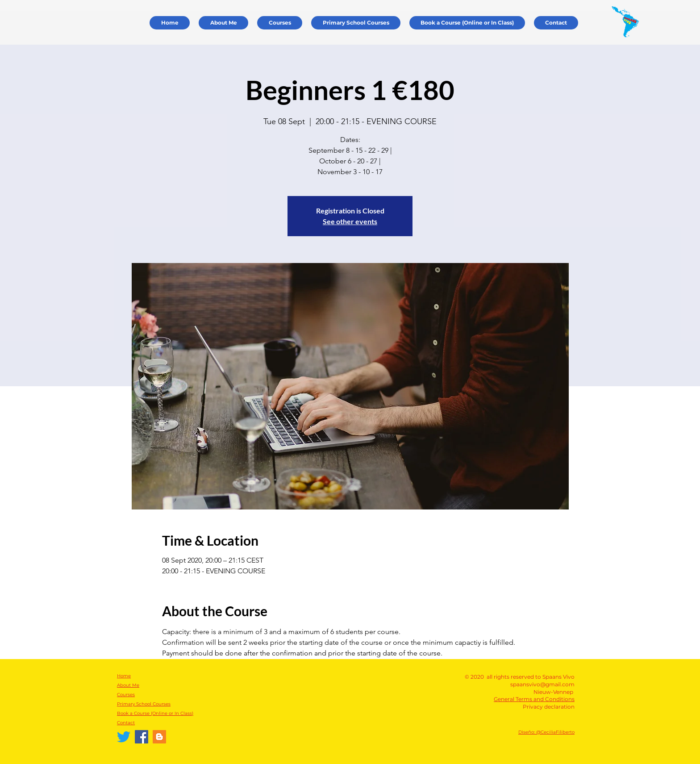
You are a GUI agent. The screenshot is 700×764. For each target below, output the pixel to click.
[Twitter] (124, 737)
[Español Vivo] (159, 737)
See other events (350, 221)
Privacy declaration (549, 707)
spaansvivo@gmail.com (542, 684)
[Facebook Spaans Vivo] (142, 737)
